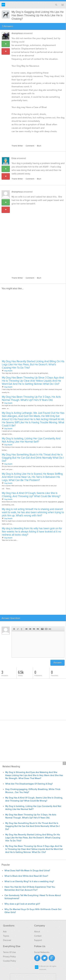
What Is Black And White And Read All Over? (26, 876)
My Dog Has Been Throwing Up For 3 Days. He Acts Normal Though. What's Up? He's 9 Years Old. (31, 399)
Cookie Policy (9, 961)
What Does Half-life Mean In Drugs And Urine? (27, 871)
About (37, 932)
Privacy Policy (9, 957)
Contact (38, 936)
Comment (30, 146)
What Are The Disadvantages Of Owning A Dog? (29, 784)
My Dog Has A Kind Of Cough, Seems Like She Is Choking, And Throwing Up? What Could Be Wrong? (31, 495)
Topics (6, 936)
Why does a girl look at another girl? (22, 904)
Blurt (39, 146)
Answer (58, 663)
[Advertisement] (33, 239)
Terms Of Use (9, 952)
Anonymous (17, 33)
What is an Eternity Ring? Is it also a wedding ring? (29, 882)
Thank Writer (17, 146)
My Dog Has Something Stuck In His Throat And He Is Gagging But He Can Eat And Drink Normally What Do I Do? (33, 458)
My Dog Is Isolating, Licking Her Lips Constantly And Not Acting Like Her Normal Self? (31, 440)
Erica (14, 158)
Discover (7, 940)
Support (38, 940)
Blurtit (3, 5)
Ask (5, 932)
